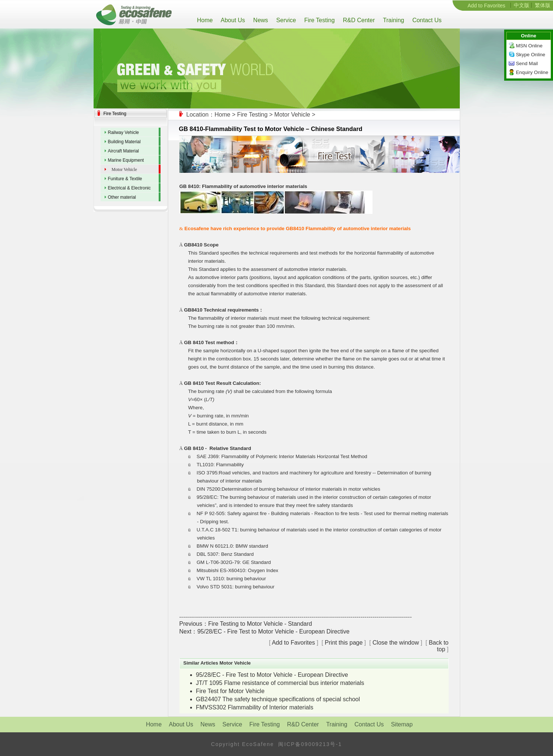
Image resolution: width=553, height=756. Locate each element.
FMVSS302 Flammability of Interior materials (255, 707)
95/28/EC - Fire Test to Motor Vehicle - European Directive (273, 631)
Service (285, 20)
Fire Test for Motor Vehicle (230, 691)
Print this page (344, 643)
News (260, 20)
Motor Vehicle (292, 115)
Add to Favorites (486, 6)
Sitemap (402, 724)
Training (393, 20)
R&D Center (358, 20)
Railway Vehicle (124, 132)
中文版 (522, 5)
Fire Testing (319, 20)
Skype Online (531, 55)
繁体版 (543, 5)
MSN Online (529, 46)
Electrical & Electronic (129, 188)
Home (207, 20)
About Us (232, 20)
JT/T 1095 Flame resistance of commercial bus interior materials (280, 683)
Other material (122, 197)
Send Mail (527, 63)
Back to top (439, 646)
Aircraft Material (124, 151)
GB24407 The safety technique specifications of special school (278, 699)
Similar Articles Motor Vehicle (217, 663)
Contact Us (426, 20)
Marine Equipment (126, 160)
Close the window (396, 643)
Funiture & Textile (125, 179)
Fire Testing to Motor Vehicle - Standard (260, 624)
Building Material (124, 142)
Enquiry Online (532, 72)
